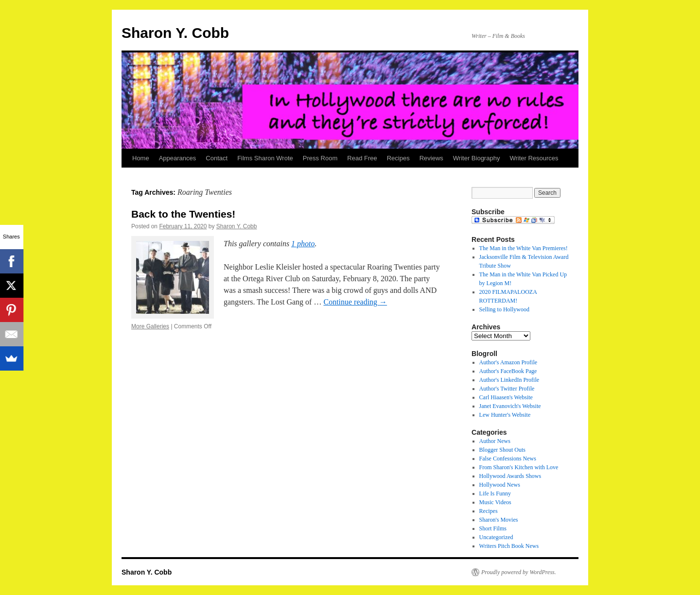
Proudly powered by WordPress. (519, 572)
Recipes (398, 158)
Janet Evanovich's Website (510, 406)
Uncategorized (496, 537)
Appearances (178, 158)
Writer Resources (534, 158)
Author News (495, 441)
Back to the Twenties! (183, 214)
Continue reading (355, 302)
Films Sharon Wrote (265, 158)
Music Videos (495, 502)
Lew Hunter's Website (505, 415)
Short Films (493, 528)
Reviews (431, 158)
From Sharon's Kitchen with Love (519, 467)
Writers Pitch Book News (509, 546)
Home (141, 158)
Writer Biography (477, 158)
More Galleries (150, 326)
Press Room (320, 158)
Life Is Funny (495, 493)
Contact (217, 158)
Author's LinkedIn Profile (509, 380)
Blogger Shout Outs (502, 450)
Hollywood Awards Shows (510, 476)
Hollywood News (500, 485)
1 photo (303, 244)
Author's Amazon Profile (508, 362)
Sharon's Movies (499, 520)
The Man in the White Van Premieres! (524, 248)
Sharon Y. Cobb (175, 33)
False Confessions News (508, 459)
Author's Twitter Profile (507, 389)
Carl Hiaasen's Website (506, 397)
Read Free (362, 158)
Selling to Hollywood (504, 309)
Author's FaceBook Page (508, 371)
